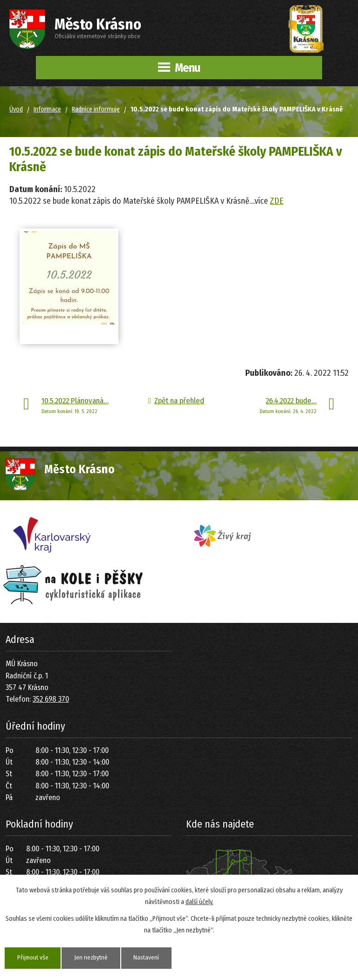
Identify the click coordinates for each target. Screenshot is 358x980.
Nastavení (153, 958)
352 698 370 (51, 699)
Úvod (16, 109)
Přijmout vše (34, 958)
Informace (47, 109)
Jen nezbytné (95, 958)
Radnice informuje (96, 109)
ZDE (277, 201)
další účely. (200, 901)
